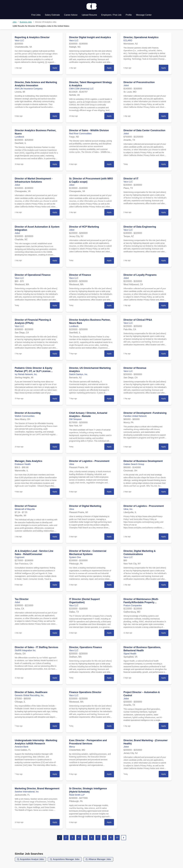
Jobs (15, 22)
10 (117, 838)
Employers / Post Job (111, 15)
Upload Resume (89, 15)
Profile (129, 15)
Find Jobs (36, 15)
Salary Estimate (52, 15)
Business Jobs (26, 22)
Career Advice (71, 15)
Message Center (144, 15)
